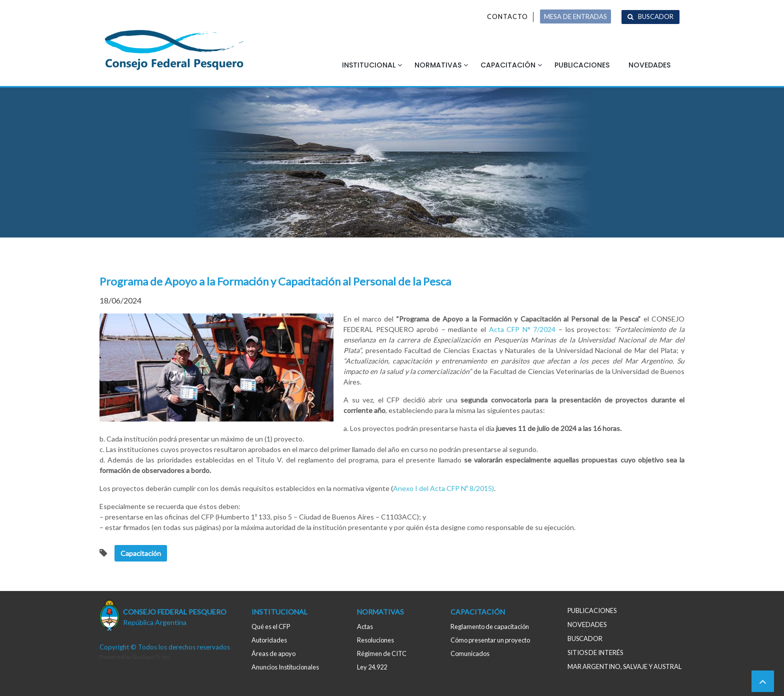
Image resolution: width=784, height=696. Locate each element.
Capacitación (508, 65)
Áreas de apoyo (273, 653)
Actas (365, 626)
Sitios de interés (595, 652)
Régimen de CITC (382, 653)
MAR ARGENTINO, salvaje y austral (624, 666)
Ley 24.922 (372, 667)
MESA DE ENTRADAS (575, 16)
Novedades (649, 65)
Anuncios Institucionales (285, 667)
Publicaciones (582, 65)
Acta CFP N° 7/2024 (522, 329)
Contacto (507, 16)
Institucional (369, 65)
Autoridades (269, 640)
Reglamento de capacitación (490, 626)
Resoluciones (375, 640)
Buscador (656, 16)
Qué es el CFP (271, 626)
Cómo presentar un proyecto (490, 640)
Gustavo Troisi (151, 657)
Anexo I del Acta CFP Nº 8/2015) (443, 488)
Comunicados (470, 653)
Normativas (438, 65)
